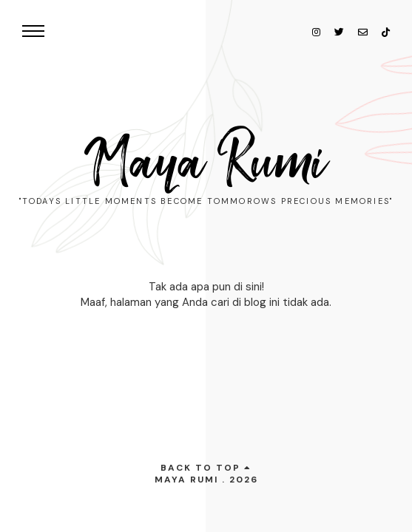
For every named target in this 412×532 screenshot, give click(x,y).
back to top (206, 468)
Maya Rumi (206, 163)
